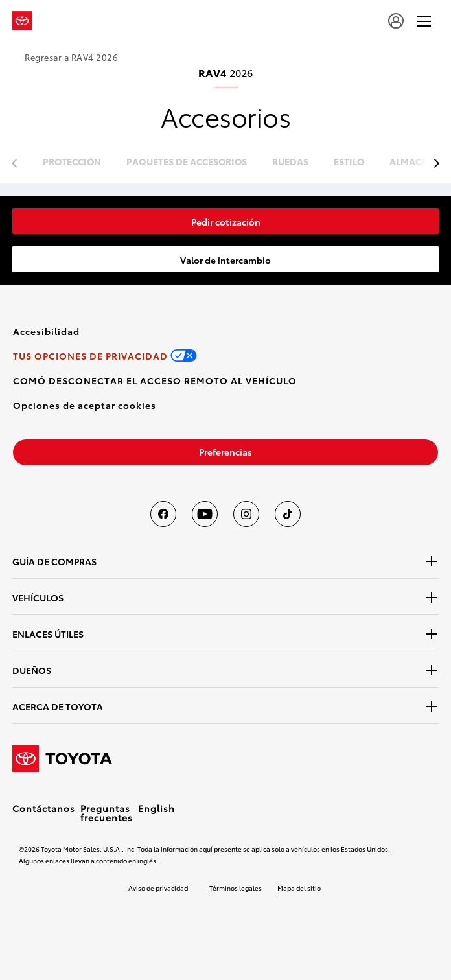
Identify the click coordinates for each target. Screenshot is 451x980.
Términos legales (236, 888)
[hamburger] (424, 21)
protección (72, 162)
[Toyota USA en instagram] (246, 514)
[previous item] (433, 164)
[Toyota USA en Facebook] (163, 514)
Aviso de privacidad (158, 888)
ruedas (290, 162)
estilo (349, 162)
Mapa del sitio (299, 888)
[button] (85, 405)
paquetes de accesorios (187, 162)
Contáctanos (44, 808)
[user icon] (396, 21)
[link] (225, 221)
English (156, 808)
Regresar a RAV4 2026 (71, 57)
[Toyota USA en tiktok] (288, 514)
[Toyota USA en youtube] (205, 514)
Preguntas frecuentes (107, 813)
